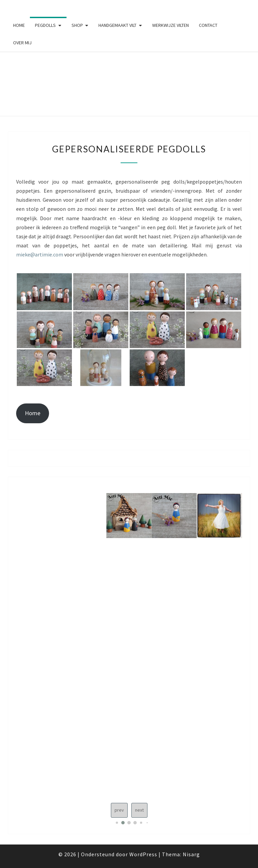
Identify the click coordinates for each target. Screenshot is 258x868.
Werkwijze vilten (170, 25)
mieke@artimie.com (40, 254)
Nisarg (191, 854)
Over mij (22, 43)
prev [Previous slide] (119, 810)
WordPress (143, 854)
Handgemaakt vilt (117, 25)
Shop (77, 25)
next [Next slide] (139, 810)
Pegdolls (45, 25)
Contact (208, 25)
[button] (117, 823)
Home (19, 25)
